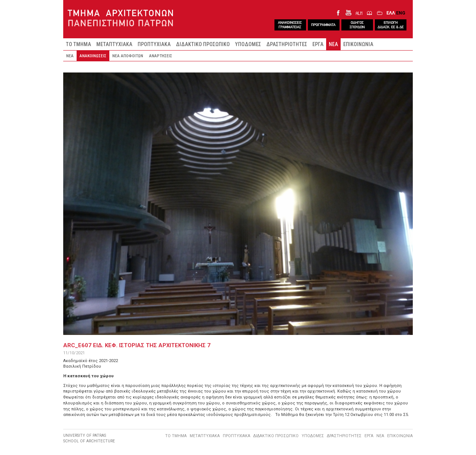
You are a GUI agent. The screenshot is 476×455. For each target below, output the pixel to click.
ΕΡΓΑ (318, 44)
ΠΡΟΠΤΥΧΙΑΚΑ (154, 44)
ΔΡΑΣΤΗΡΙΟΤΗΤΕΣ (287, 44)
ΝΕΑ (333, 44)
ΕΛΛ (391, 13)
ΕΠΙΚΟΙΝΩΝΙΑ (358, 44)
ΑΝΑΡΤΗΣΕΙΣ (161, 56)
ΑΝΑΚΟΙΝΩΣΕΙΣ (93, 56)
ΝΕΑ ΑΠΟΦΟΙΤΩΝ (128, 56)
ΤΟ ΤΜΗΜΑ (78, 44)
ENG (401, 13)
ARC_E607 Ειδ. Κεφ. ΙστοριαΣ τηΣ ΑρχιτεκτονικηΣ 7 (137, 345)
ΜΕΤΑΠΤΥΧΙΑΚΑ (114, 44)
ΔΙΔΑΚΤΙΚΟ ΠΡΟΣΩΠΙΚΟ (203, 44)
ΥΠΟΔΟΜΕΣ (248, 44)
